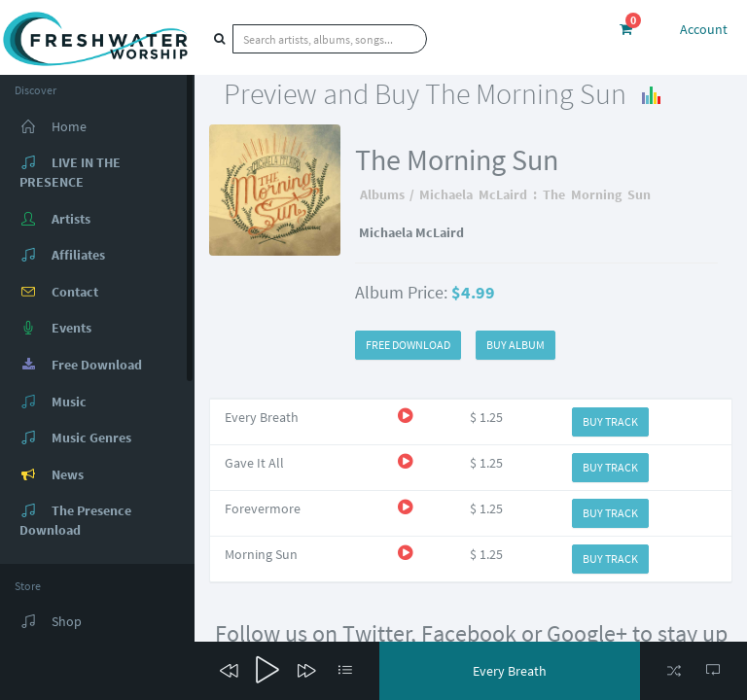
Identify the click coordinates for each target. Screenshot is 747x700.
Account (704, 29)
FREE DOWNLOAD (408, 345)
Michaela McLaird (473, 194)
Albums (382, 194)
